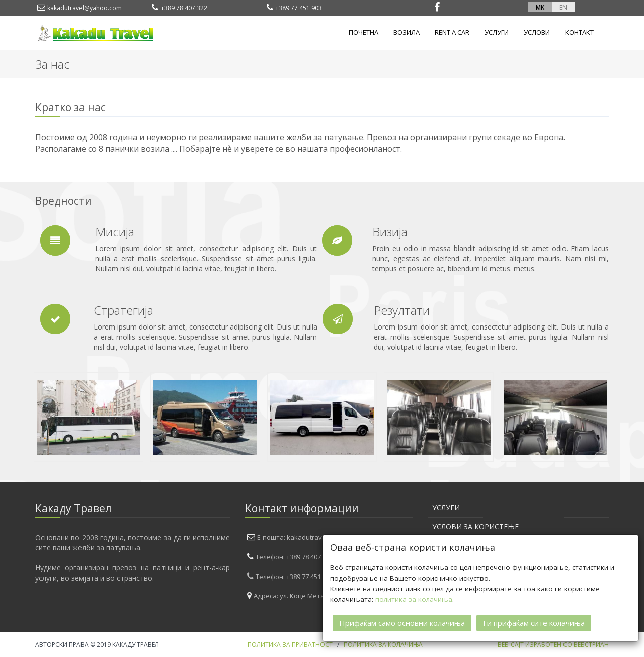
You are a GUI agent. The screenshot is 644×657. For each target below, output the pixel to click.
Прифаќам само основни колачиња (402, 622)
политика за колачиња (414, 599)
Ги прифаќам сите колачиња (534, 622)
